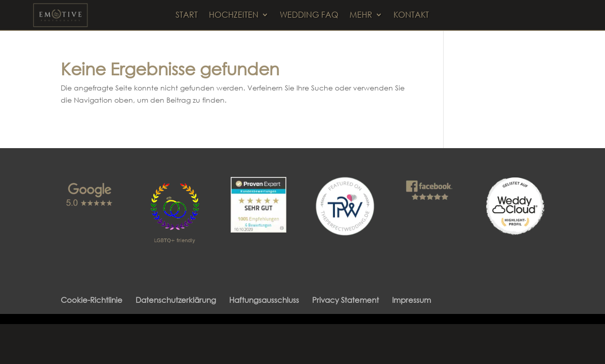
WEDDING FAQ (309, 15)
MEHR (361, 15)
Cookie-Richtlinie (92, 300)
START (187, 15)
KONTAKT (411, 15)
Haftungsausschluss (264, 300)
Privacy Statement (345, 300)
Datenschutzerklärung (176, 300)
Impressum (412, 300)
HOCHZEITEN (234, 15)
